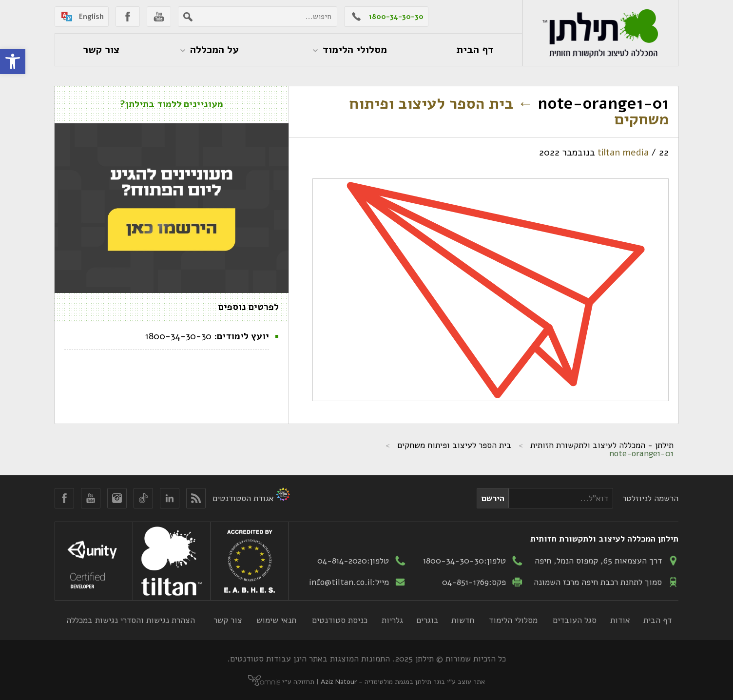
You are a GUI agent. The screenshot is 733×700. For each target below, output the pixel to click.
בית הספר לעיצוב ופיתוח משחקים (509, 111)
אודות (620, 620)
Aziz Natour (339, 682)
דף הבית (657, 620)
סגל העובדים (575, 620)
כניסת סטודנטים (340, 620)
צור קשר (228, 620)
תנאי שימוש (276, 620)
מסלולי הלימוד (513, 620)
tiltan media (623, 153)
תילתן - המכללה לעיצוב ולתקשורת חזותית (602, 445)
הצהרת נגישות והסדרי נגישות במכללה (131, 620)
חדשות (463, 620)
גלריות (392, 620)
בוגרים (427, 620)
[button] (13, 61)
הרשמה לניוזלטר (650, 498)
